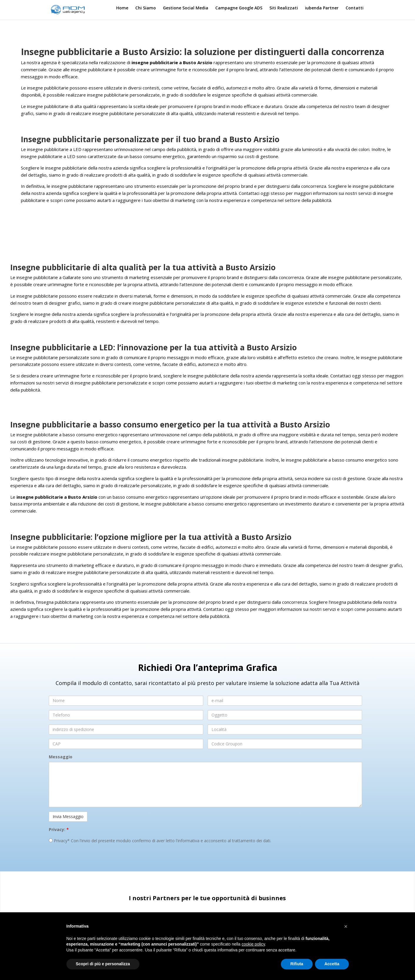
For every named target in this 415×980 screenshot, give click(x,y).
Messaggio (61, 757)
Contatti (355, 8)
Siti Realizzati (284, 8)
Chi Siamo (146, 8)
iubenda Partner (322, 8)
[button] (346, 926)
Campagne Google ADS (239, 8)
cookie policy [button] (253, 944)
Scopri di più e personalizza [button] (103, 964)
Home (122, 8)
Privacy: (59, 829)
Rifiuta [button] (297, 964)
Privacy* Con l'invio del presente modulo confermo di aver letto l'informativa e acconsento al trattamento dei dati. (160, 841)
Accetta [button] (332, 964)
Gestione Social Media (186, 8)
